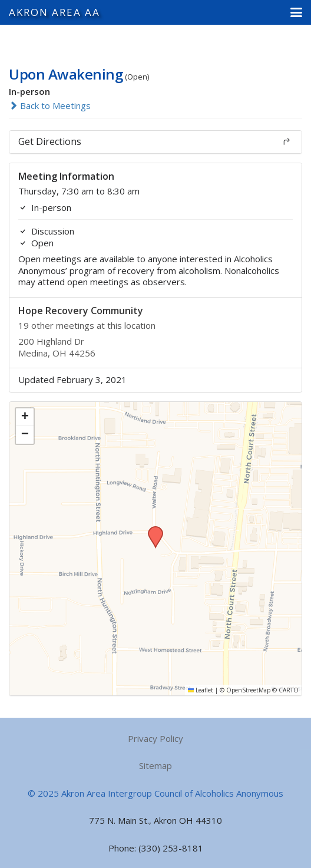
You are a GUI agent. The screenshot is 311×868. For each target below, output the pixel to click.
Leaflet (201, 690)
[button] (296, 12)
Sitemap (155, 765)
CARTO (289, 690)
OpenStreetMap (248, 690)
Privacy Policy (155, 738)
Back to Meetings (50, 105)
